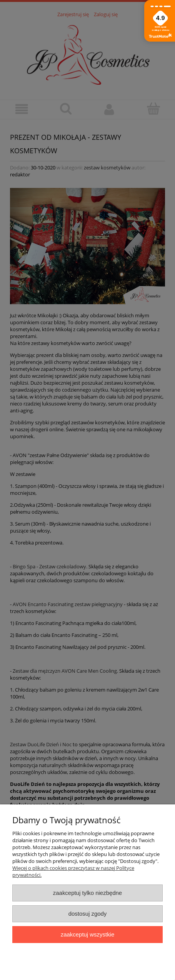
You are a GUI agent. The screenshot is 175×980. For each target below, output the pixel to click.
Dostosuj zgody (88, 914)
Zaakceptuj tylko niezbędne (87, 893)
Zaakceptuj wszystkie (87, 934)
